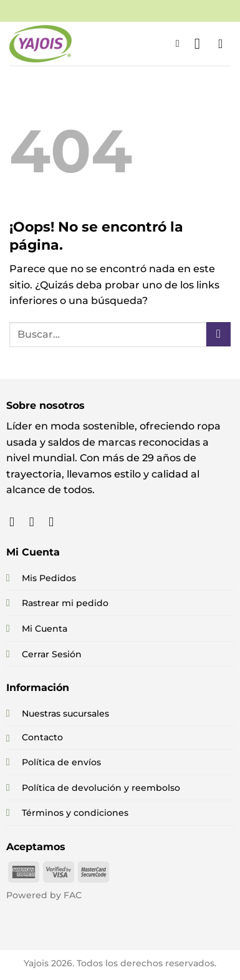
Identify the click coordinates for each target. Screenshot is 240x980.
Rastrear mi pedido (65, 603)
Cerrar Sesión (52, 654)
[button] (181, 43)
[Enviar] (218, 334)
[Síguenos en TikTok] (55, 522)
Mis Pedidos (49, 578)
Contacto (42, 737)
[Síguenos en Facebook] (16, 522)
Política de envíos (61, 762)
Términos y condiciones (75, 813)
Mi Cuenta (45, 629)
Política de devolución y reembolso (101, 788)
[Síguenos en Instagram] (36, 522)
